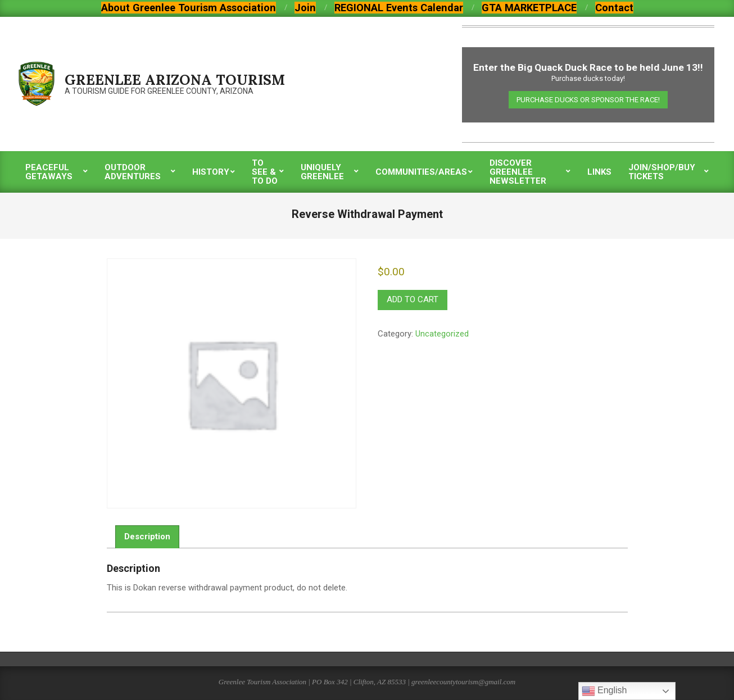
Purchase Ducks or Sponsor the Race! (588, 100)
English (604, 691)
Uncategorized (442, 334)
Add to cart (413, 299)
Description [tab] (147, 537)
